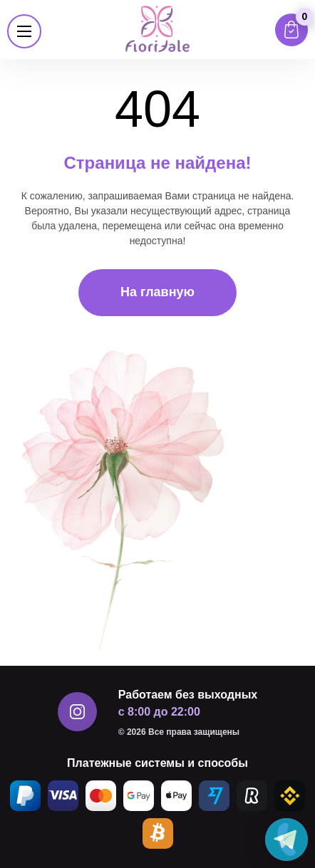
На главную (157, 292)
